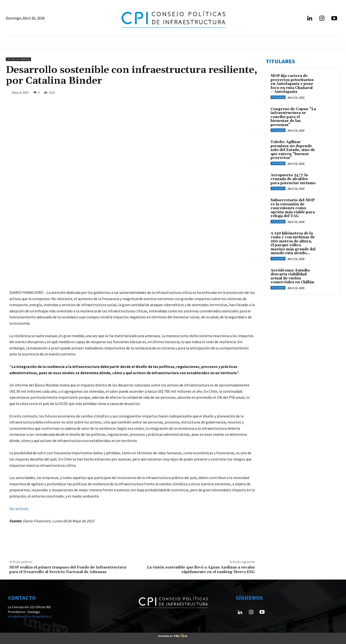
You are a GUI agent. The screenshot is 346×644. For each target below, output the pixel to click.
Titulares (278, 97)
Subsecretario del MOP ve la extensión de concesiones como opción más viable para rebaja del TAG (293, 208)
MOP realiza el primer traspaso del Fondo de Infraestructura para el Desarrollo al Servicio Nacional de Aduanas (68, 570)
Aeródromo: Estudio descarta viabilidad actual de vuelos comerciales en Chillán (292, 276)
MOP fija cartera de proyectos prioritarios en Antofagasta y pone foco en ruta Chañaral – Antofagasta (292, 84)
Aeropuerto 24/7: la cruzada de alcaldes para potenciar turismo (293, 179)
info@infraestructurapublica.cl (30, 616)
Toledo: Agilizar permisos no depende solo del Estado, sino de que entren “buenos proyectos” (293, 150)
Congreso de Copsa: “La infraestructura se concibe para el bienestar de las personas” (293, 117)
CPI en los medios (18, 59)
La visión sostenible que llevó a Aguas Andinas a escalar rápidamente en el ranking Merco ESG (201, 570)
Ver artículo (19, 509)
